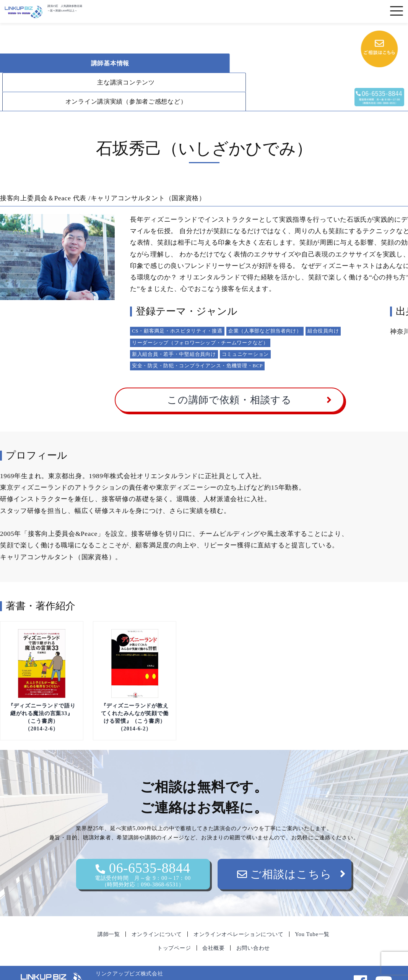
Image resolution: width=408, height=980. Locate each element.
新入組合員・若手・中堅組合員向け (174, 335)
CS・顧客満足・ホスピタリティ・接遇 (177, 312)
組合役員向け (323, 312)
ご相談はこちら (284, 855)
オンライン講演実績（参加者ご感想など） (79, 82)
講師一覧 (109, 915)
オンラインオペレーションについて (239, 915)
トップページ (174, 929)
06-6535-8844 (143, 855)
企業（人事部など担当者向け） (265, 312)
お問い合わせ (253, 929)
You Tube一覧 (312, 915)
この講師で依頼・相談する (229, 381)
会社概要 (214, 929)
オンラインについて (157, 915)
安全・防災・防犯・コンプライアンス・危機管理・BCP (197, 346)
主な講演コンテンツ (206, 63)
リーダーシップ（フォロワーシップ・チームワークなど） (200, 324)
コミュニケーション (245, 335)
